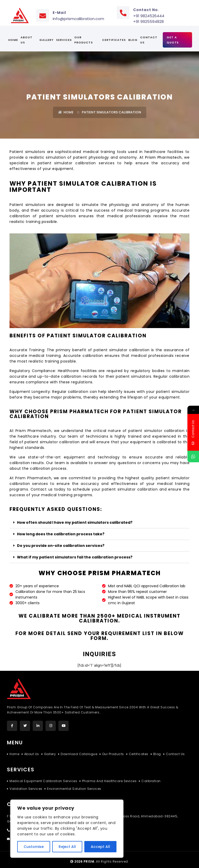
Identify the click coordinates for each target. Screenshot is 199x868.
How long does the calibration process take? (61, 530)
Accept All (100, 847)
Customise (34, 847)
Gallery (46, 36)
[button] (99, 518)
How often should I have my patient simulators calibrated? (75, 518)
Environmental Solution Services (75, 785)
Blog (133, 36)
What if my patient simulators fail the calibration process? (75, 553)
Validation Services (26, 785)
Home (13, 36)
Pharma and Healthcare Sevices (110, 777)
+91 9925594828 (148, 18)
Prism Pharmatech (163, 153)
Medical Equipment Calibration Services (43, 777)
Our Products (84, 36)
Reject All (67, 847)
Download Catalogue (80, 750)
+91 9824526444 (149, 12)
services (64, 36)
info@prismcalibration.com (78, 15)
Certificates (140, 750)
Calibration (152, 777)
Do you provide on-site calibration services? (61, 541)
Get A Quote (173, 36)
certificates (114, 36)
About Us (26, 36)
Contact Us (149, 36)
